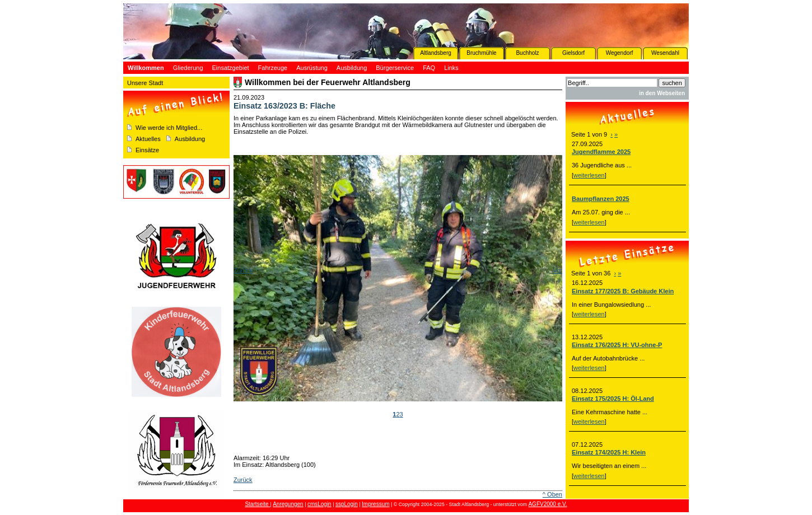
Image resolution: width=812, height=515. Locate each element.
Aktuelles (148, 139)
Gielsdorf (573, 53)
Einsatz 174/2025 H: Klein (609, 452)
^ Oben (552, 494)
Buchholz (527, 53)
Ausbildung (190, 139)
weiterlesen (589, 175)
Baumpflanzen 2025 (601, 199)
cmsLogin (319, 504)
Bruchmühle (481, 53)
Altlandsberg (436, 53)
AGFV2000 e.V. (547, 504)
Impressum (375, 504)
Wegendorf (620, 53)
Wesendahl (665, 53)
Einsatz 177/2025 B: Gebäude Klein (623, 291)
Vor (557, 270)
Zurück (243, 270)
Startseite (257, 504)
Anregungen (288, 504)
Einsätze (147, 150)
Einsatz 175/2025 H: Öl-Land (613, 399)
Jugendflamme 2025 (601, 152)
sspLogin (347, 504)
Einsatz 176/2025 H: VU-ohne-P (617, 345)
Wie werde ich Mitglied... (169, 128)
